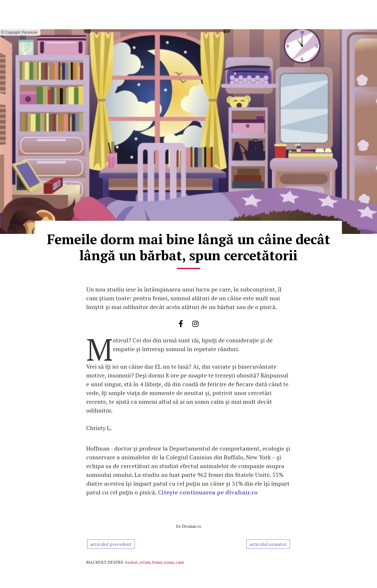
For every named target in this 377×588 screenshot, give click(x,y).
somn (169, 562)
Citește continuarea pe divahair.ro (208, 492)
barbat (132, 562)
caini (180, 562)
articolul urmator (268, 544)
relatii (145, 562)
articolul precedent (111, 544)
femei (157, 562)
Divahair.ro (192, 526)
